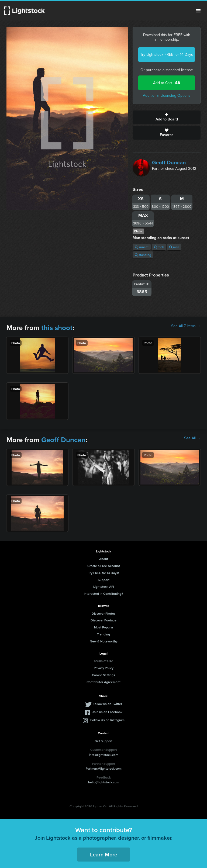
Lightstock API (104, 587)
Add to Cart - (167, 83)
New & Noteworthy (104, 641)
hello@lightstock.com (104, 782)
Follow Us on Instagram (107, 720)
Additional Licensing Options (167, 96)
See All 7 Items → (186, 326)
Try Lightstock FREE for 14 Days (167, 55)
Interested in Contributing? (103, 594)
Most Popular (104, 627)
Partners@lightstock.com (104, 768)
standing (143, 255)
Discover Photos (104, 613)
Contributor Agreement (103, 682)
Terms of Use (103, 661)
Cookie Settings (103, 675)
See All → (192, 438)
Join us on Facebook (107, 712)
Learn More (104, 854)
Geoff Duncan (169, 162)
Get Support (103, 741)
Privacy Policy (104, 668)
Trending (103, 634)
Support (104, 580)
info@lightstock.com (104, 755)
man (174, 247)
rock (159, 247)
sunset (142, 247)
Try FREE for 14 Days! (103, 573)
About (104, 559)
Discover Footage (103, 620)
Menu (198, 11)
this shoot (57, 328)
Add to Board (167, 117)
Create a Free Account (104, 566)
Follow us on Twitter (107, 704)
